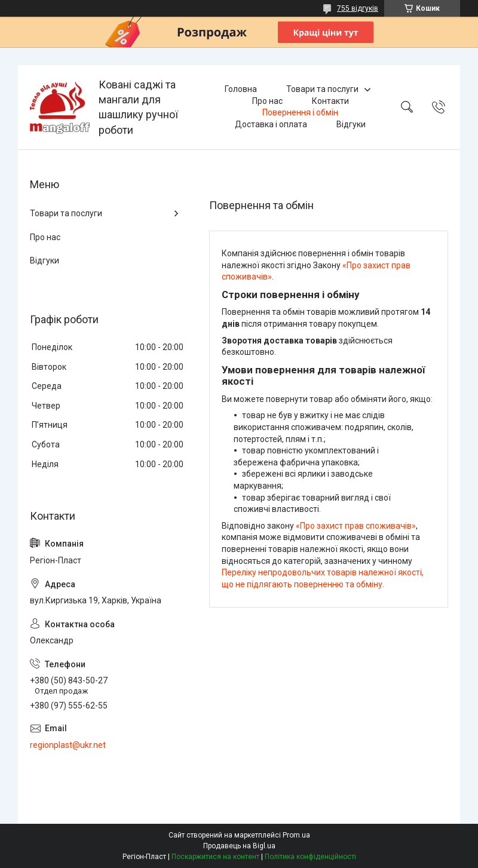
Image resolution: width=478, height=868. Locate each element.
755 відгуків (358, 8)
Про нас (267, 101)
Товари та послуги (322, 89)
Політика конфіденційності (310, 857)
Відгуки (351, 124)
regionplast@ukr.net (68, 745)
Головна (241, 89)
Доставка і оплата (271, 124)
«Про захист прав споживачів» (356, 526)
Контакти (330, 101)
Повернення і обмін (300, 112)
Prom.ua (296, 835)
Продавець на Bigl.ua (239, 846)
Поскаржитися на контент (215, 857)
